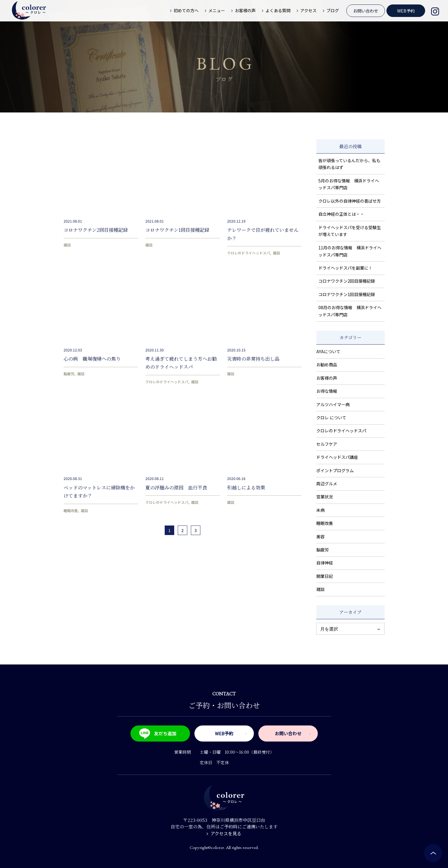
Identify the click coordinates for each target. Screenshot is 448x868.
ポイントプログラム (335, 470)
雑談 (67, 245)
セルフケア (327, 444)
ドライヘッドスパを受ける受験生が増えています (350, 231)
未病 (320, 510)
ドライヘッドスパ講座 (337, 457)
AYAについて (328, 351)
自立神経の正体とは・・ (341, 214)
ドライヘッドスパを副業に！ (345, 268)
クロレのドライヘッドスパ (249, 253)
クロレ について (331, 417)
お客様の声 (327, 378)
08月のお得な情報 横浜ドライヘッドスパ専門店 (350, 311)
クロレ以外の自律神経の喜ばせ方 (350, 201)
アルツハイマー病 (333, 404)
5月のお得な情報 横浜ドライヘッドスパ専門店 (349, 184)
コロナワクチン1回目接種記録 (177, 230)
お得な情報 (327, 391)
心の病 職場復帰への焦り (92, 359)
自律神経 (325, 563)
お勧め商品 (327, 365)
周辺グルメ (327, 484)
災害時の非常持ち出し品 (253, 359)
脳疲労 (69, 374)
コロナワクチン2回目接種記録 (96, 230)
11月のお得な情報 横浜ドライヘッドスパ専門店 (350, 251)
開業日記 (325, 576)
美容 (320, 537)
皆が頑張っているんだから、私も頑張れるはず (349, 164)
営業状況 (325, 497)
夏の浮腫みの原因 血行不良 (176, 488)
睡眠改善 (71, 510)
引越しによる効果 (246, 488)
